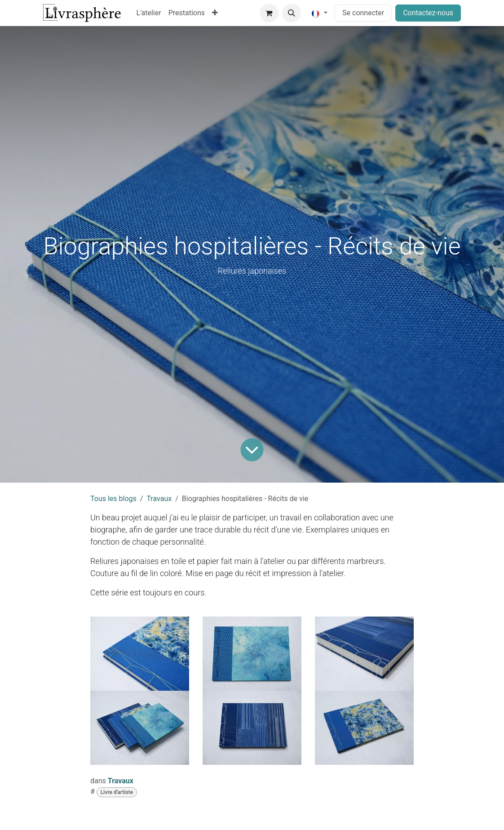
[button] (292, 13)
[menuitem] (149, 13)
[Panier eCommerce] (269, 13)
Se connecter (363, 13)
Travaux (159, 499)
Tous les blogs (113, 499)
